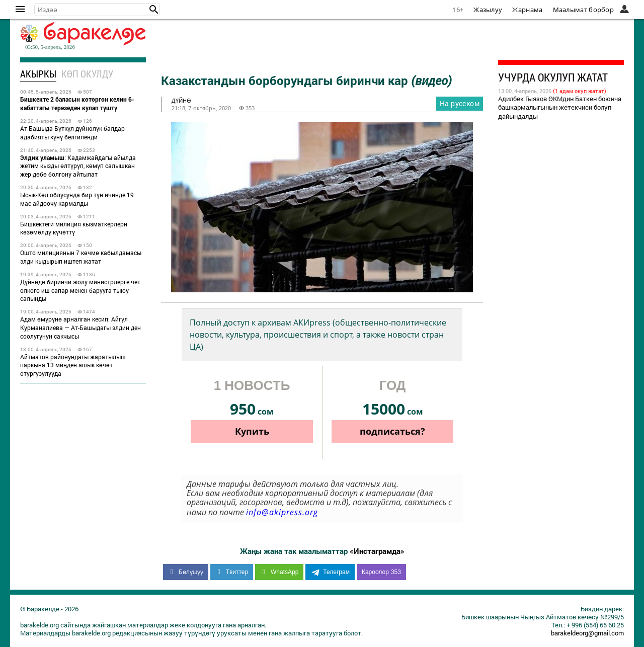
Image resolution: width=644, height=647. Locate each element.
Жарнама (527, 10)
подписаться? (392, 431)
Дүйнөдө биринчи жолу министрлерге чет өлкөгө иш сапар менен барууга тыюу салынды (80, 290)
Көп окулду (87, 74)
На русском (460, 103)
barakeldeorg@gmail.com (587, 633)
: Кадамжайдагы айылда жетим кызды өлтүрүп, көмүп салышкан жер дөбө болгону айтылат (78, 166)
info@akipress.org (282, 512)
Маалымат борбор (584, 10)
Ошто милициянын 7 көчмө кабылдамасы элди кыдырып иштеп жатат (81, 257)
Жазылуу (488, 10)
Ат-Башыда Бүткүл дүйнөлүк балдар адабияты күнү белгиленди (72, 133)
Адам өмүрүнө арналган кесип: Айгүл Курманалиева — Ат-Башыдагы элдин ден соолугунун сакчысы (80, 328)
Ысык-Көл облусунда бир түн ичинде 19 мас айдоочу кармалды (77, 199)
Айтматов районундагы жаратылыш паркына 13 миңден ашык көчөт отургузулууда (73, 365)
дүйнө (181, 100)
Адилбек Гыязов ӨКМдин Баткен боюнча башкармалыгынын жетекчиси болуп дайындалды (560, 108)
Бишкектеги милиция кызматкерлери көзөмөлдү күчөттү (74, 228)
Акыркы (38, 74)
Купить (252, 431)
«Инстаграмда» (377, 551)
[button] (154, 10)
